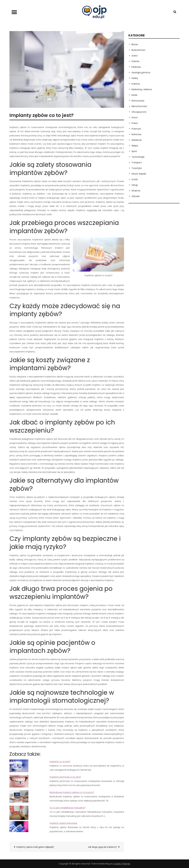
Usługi (135, 185)
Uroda (135, 179)
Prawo (135, 123)
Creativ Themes (122, 864)
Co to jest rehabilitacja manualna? (67, 808)
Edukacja (136, 67)
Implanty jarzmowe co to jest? (65, 777)
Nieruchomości (139, 106)
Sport (134, 151)
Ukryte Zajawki (139, 174)
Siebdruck (137, 140)
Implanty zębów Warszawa (63, 823)
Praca (135, 118)
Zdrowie (136, 196)
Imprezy (136, 84)
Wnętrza (136, 191)
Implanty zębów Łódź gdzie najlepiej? (35, 847)
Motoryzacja (138, 101)
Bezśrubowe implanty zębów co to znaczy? (72, 792)
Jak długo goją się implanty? (102, 847)
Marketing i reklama (142, 89)
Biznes (135, 44)
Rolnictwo (137, 134)
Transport (137, 163)
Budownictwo (138, 50)
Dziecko (136, 61)
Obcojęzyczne (139, 112)
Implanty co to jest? (60, 762)
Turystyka (137, 168)
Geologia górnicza (141, 73)
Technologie (138, 157)
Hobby (135, 78)
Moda (134, 95)
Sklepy (135, 146)
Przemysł (136, 129)
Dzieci (135, 56)
